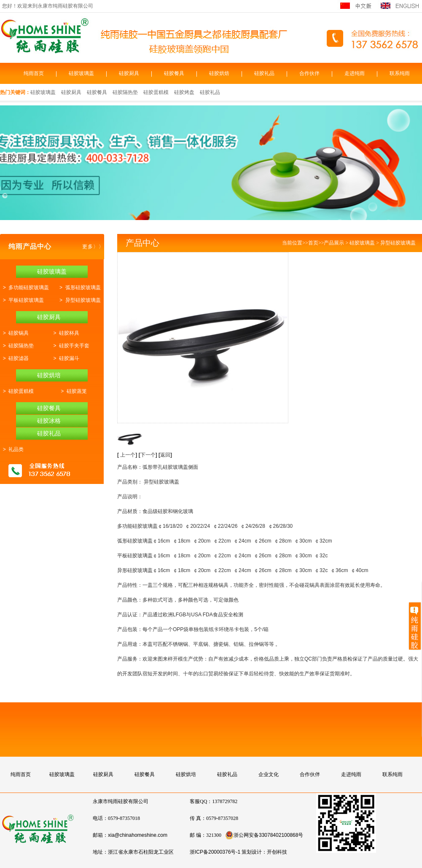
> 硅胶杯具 (65, 333)
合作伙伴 (309, 73)
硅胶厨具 (129, 73)
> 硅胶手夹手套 (70, 346)
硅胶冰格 (49, 421)
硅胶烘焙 (219, 73)
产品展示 (334, 243)
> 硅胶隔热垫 (17, 346)
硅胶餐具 (174, 73)
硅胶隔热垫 (125, 92)
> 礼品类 (12, 449)
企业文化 (269, 774)
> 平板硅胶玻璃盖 (22, 300)
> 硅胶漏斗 (65, 358)
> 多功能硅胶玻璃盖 (24, 288)
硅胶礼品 (264, 73)
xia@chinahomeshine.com (138, 835)
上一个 (128, 455)
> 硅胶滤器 (14, 358)
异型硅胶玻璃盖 (398, 243)
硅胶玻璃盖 (81, 73)
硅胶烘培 (49, 375)
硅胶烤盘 (184, 92)
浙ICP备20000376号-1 (215, 852)
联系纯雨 (400, 73)
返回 (165, 455)
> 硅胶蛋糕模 (17, 391)
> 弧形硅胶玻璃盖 (78, 288)
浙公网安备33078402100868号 (264, 835)
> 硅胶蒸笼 (73, 391)
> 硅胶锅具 (14, 333)
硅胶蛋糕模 (156, 92)
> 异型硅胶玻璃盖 (78, 300)
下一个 (149, 455)
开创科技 (277, 852)
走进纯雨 (355, 73)
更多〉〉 (93, 247)
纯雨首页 (34, 73)
